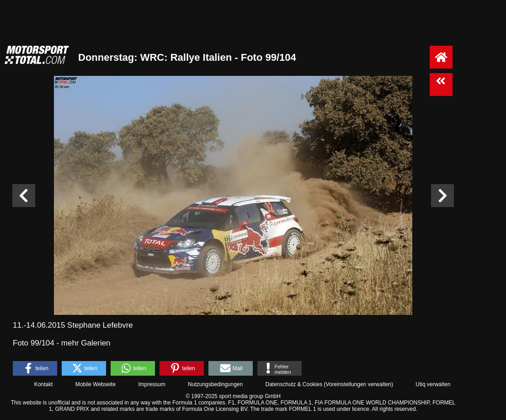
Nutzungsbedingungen (215, 384)
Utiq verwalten (433, 384)
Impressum (152, 384)
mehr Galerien (86, 343)
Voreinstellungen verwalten (359, 384)
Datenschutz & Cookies (294, 384)
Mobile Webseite (96, 384)
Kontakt (44, 384)
